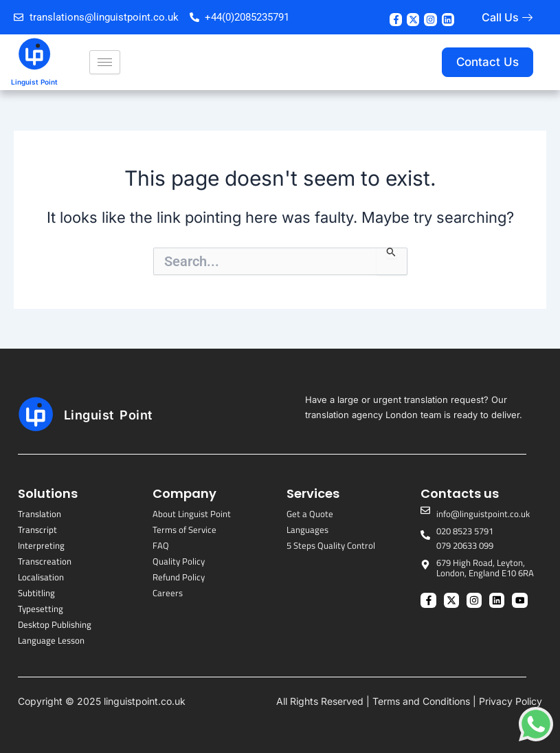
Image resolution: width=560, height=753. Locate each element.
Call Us (500, 17)
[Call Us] (527, 18)
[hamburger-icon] (105, 62)
